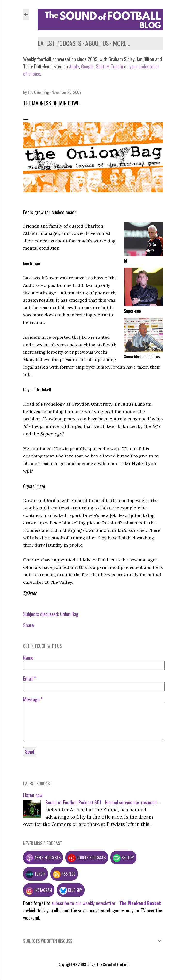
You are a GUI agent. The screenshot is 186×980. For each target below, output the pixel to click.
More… (121, 43)
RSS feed (64, 874)
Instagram (39, 890)
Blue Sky (71, 890)
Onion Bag (69, 614)
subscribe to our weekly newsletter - (106, 903)
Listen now (33, 795)
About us (97, 43)
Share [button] (29, 625)
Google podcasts (87, 857)
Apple (74, 66)
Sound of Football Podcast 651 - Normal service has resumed (101, 802)
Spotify (102, 66)
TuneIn (117, 66)
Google (87, 66)
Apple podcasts (43, 857)
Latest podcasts (59, 43)
